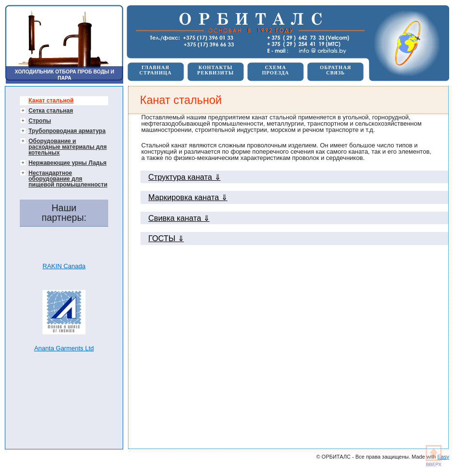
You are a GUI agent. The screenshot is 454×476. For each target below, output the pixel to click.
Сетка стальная (51, 111)
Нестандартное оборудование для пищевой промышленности (68, 179)
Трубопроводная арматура (67, 131)
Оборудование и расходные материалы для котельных (68, 147)
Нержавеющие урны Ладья (68, 163)
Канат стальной (51, 101)
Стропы (40, 121)
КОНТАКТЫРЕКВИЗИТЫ (215, 70)
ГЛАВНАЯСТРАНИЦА (155, 70)
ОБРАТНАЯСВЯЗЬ (335, 70)
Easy (443, 457)
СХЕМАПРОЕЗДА (275, 70)
